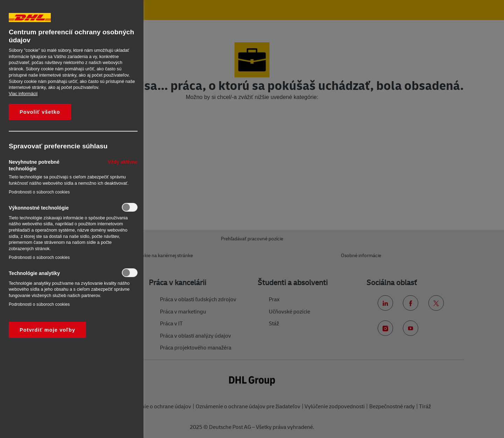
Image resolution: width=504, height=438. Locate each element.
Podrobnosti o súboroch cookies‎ (39, 192)
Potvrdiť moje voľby (47, 330)
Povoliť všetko (40, 112)
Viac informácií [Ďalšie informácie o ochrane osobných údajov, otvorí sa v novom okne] (23, 94)
